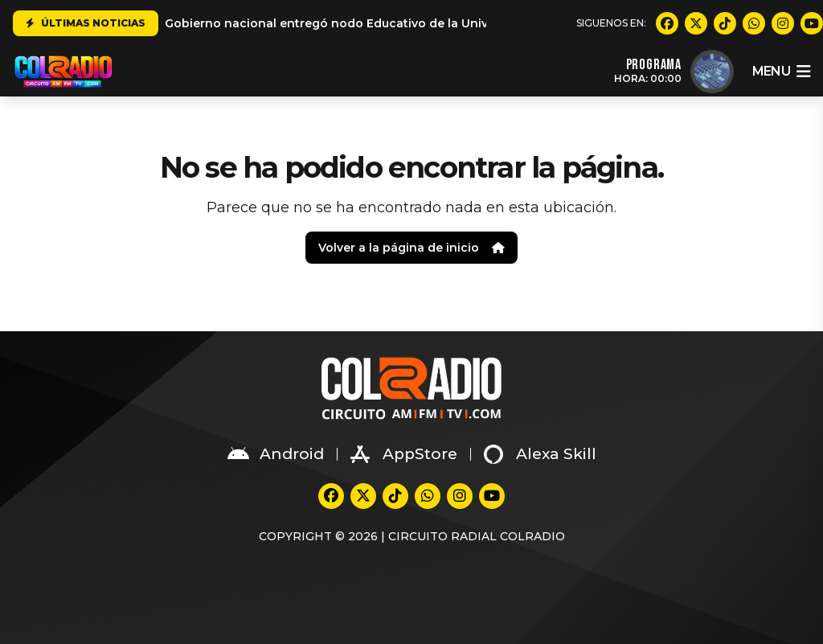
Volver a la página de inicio (411, 248)
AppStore (404, 454)
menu (781, 72)
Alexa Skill (540, 454)
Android (276, 454)
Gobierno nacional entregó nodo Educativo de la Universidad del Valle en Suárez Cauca (426, 23)
